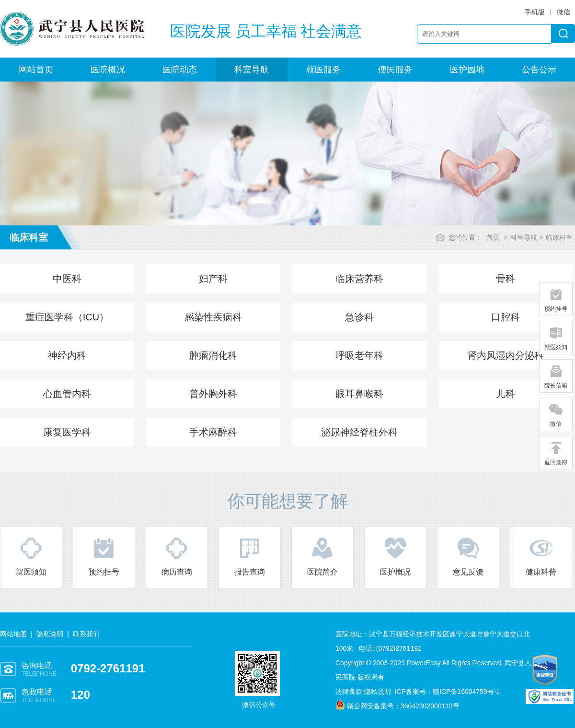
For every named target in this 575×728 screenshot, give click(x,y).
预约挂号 (104, 556)
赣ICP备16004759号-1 (466, 692)
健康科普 (541, 556)
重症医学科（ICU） (67, 317)
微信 (556, 415)
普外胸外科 (213, 394)
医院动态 (180, 70)
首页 (493, 237)
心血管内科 (67, 394)
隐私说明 (50, 634)
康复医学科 (67, 432)
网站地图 (13, 634)
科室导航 (252, 70)
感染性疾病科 (213, 317)
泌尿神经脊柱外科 (359, 432)
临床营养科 (359, 279)
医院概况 (108, 70)
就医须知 (31, 556)
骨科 (506, 279)
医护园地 (467, 70)
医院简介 (322, 556)
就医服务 (323, 70)
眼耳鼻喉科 (359, 394)
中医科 (67, 279)
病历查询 (177, 556)
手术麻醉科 (213, 432)
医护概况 (395, 556)
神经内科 (67, 355)
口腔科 (506, 317)
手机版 (535, 12)
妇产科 (213, 279)
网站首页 (36, 70)
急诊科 (359, 317)
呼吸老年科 (359, 355)
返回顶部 (556, 453)
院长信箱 (556, 376)
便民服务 (395, 70)
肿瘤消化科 (213, 355)
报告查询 (250, 556)
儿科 (506, 394)
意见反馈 (468, 556)
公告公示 (539, 70)
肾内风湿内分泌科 (506, 355)
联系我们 (86, 634)
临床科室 (559, 237)
